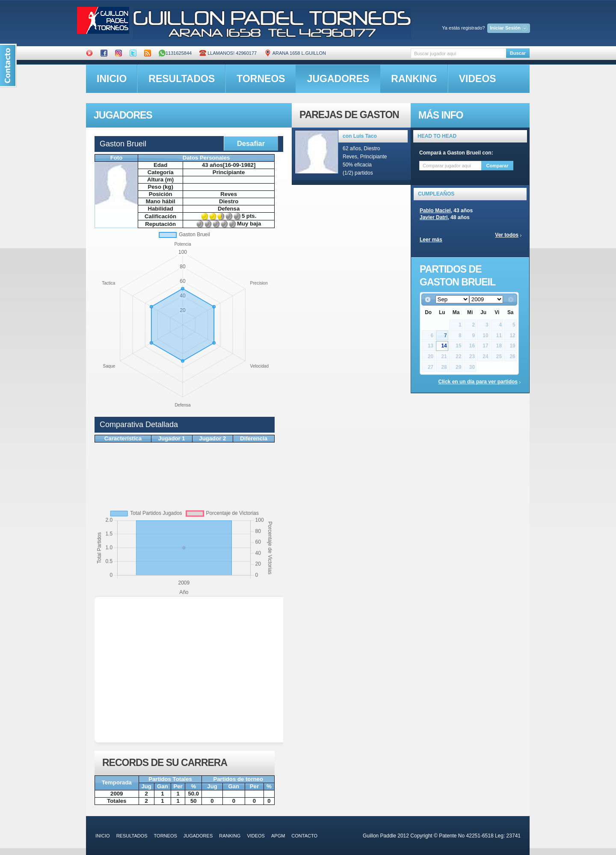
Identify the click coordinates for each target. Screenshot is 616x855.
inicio (112, 79)
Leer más (431, 240)
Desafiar (251, 143)
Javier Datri (434, 217)
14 (444, 346)
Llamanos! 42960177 (228, 53)
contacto (304, 836)
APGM (278, 836)
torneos (261, 79)
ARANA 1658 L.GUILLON (295, 53)
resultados (182, 79)
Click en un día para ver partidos (478, 382)
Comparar (498, 166)
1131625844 (175, 53)
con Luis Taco (360, 136)
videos (478, 79)
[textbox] (458, 53)
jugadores (338, 79)
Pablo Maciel (435, 211)
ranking (414, 79)
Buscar (518, 53)
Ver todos (507, 235)
